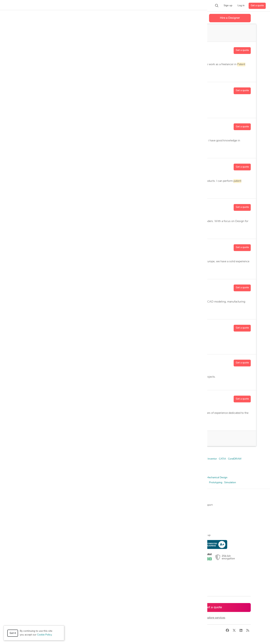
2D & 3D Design (28, 478)
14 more (124, 191)
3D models (85, 541)
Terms (86, 631)
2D (50, 423)
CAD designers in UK (90, 566)
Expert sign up (202, 535)
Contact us (143, 529)
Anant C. (50, 126)
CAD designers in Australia (93, 572)
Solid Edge (79, 464)
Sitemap (83, 584)
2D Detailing (74, 191)
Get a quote (257, 6)
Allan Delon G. (54, 206)
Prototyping (216, 483)
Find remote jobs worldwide (94, 529)
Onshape (67, 464)
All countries (86, 578)
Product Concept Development (131, 483)
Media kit (142, 517)
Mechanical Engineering (57, 483)
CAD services (28, 523)
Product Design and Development (188, 483)
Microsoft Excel (51, 464)
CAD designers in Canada (93, 560)
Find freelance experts (91, 505)
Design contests (30, 517)
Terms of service (146, 535)
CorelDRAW (100, 110)
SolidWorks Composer (115, 464)
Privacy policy (144, 541)
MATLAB (36, 464)
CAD (140, 383)
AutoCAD (77, 151)
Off (144, 33)
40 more (161, 231)
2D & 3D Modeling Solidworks (36, 459)
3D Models (73, 478)
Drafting (166, 478)
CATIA (222, 459)
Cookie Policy (44, 635)
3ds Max (59, 459)
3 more (113, 74)
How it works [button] (29, 499)
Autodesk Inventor (84, 312)
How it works (28, 505)
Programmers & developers (36, 535)
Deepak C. (51, 362)
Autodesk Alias (160, 459)
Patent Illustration (102, 483)
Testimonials (143, 523)
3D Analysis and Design (56, 151)
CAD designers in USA (91, 553)
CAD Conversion (140, 312)
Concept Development (127, 478)
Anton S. (50, 246)
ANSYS (70, 459)
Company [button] (142, 499)
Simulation (230, 483)
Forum (198, 517)
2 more (127, 110)
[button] (69, 6)
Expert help (201, 529)
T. (50, 49)
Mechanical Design (217, 478)
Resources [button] (200, 499)
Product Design (159, 483)
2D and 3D (87, 423)
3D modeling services (33, 529)
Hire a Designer (230, 18)
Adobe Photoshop (107, 459)
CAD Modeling (105, 478)
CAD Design (50, 74)
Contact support (203, 505)
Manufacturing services (34, 541)
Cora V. (48, 327)
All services (27, 547)
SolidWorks (94, 464)
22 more (157, 312)
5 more (133, 151)
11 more (163, 271)
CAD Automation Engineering (113, 312)
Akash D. (50, 166)
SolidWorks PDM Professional (146, 464)
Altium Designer (128, 459)
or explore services (213, 618)
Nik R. (47, 287)
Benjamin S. (52, 398)
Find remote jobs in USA (92, 535)
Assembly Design (93, 191)
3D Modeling (147, 271)
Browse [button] (83, 499)
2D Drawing (146, 231)
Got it (13, 633)
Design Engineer (150, 478)
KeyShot (24, 464)
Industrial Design (195, 478)
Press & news (144, 511)
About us (142, 505)
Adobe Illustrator (86, 459)
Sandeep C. (52, 90)
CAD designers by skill (91, 547)
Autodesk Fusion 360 (97, 151)
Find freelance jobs (89, 511)
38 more (132, 423)
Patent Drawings (81, 483)
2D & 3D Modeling (54, 191)
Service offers (86, 517)
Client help (200, 523)
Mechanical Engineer (31, 483)
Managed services (31, 511)
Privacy (75, 631)
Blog (197, 511)
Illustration (100, 74)
